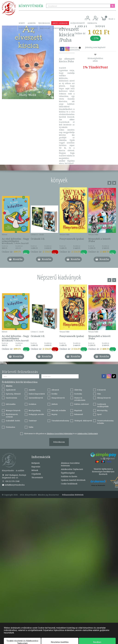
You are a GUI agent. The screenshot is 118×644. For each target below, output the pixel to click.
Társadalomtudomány (60, 421)
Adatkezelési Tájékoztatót (88, 434)
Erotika (54, 394)
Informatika (11, 404)
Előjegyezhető (78, 23)
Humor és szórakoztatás (80, 399)
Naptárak (78, 410)
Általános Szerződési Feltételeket (60, 434)
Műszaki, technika (59, 410)
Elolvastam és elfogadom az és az (61, 434)
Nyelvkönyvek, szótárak (12, 416)
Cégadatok (36, 474)
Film (99, 394)
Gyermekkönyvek (36, 398)
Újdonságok (44, 23)
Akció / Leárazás (60, 23)
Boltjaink (36, 463)
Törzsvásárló (59, 28)
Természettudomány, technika (105, 422)
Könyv (22, 23)
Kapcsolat (45, 28)
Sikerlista (92, 23)
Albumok (55, 390)
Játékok (55, 404)
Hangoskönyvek (58, 398)
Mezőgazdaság (35, 410)
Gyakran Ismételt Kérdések (73, 480)
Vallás (31, 427)
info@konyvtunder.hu (13, 485)
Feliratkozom (59, 442)
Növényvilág (102, 410)
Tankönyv (33, 421)
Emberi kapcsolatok (37, 394)
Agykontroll (11, 390)
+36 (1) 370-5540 (11, 481)
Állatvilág (78, 390)
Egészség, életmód (13, 394)
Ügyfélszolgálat (68, 473)
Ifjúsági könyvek (104, 398)
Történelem (10, 427)
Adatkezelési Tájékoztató (72, 469)
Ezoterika (78, 394)
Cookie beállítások (69, 484)
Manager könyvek (13, 410)
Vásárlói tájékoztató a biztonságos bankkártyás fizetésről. (103, 472)
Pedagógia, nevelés (36, 414)
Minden (9, 386)
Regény (54, 414)
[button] (109, 17)
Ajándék (32, 23)
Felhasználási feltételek (73, 495)
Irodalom (32, 404)
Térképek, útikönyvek (83, 421)
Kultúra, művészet (81, 404)
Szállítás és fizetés (28, 28)
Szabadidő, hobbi (13, 421)
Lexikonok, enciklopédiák (103, 405)
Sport (99, 414)
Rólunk (35, 470)
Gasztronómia (11, 398)
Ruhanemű (79, 414)
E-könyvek (101, 390)
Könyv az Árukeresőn (98, 485)
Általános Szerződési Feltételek (70, 464)
